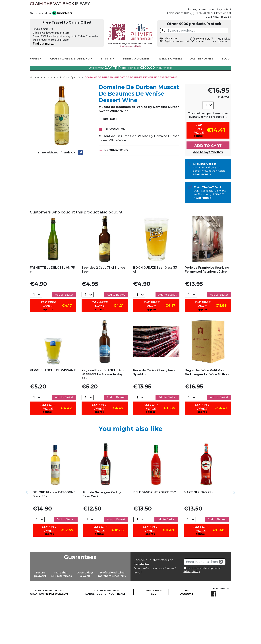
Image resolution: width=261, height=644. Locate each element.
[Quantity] (206, 149)
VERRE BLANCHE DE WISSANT (53, 414)
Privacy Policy (192, 615)
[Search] (194, 30)
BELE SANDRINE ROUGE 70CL (156, 536)
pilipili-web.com (56, 637)
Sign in (168, 41)
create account (182, 41)
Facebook (226, 4)
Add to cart (208, 189)
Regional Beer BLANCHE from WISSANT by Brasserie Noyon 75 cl (104, 418)
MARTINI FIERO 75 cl (199, 536)
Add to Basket (64, 338)
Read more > (202, 218)
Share (80, 196)
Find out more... (44, 44)
